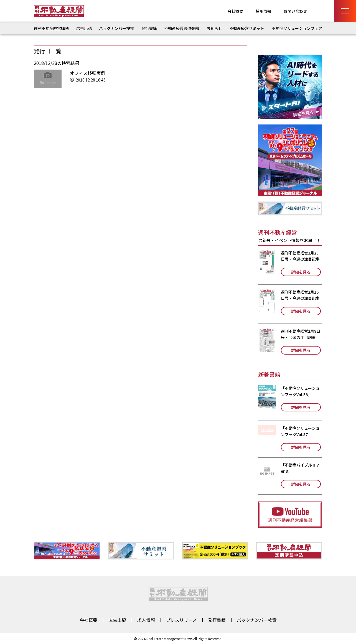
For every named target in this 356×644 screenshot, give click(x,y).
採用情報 (263, 11)
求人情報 (146, 620)
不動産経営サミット (247, 28)
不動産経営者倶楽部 (182, 28)
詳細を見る (301, 272)
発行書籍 (149, 28)
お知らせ (214, 28)
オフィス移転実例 (88, 73)
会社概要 (235, 11)
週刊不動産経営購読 (51, 28)
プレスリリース (181, 620)
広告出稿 (84, 28)
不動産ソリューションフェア (297, 28)
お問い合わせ (295, 11)
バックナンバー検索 (116, 28)
